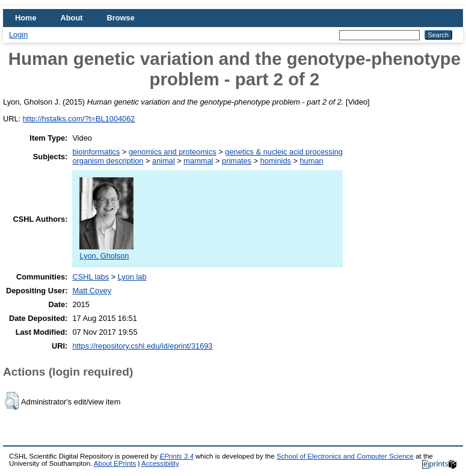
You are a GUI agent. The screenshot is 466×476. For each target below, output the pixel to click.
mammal (198, 161)
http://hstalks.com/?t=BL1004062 (79, 119)
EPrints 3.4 (176, 456)
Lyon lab (132, 277)
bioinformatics (96, 152)
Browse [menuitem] (121, 18)
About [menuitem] (72, 18)
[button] (12, 401)
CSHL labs (90, 277)
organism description (108, 161)
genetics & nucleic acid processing (284, 152)
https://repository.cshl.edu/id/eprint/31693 (142, 346)
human (312, 161)
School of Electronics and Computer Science (345, 456)
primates (237, 161)
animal (164, 161)
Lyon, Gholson (106, 251)
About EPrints (115, 463)
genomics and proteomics (173, 152)
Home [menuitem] (26, 18)
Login (18, 35)
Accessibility (160, 463)
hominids (276, 161)
